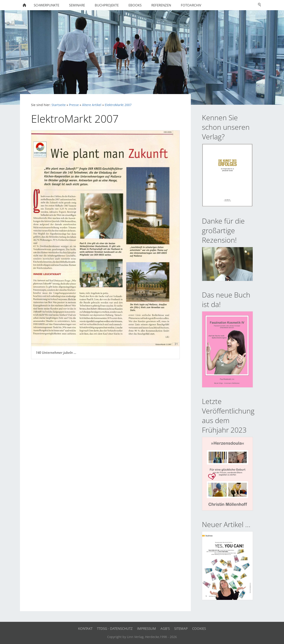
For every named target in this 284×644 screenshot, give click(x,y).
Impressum (147, 628)
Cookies (199, 628)
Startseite (59, 105)
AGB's (165, 628)
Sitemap (181, 628)
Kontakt (85, 628)
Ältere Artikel (92, 105)
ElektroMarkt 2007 (118, 105)
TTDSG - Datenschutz (115, 628)
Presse (74, 105)
